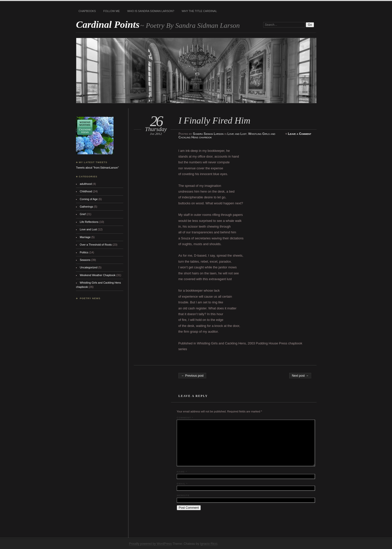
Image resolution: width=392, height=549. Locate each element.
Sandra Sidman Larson (208, 134)
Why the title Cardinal (199, 11)
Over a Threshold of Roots (96, 245)
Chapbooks (87, 11)
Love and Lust (237, 134)
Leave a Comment (300, 134)
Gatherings (86, 207)
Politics (84, 252)
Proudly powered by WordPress (150, 544)
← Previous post (192, 376)
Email (182, 484)
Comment (185, 418)
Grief (83, 214)
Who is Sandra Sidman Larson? (151, 11)
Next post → (300, 376)
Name (182, 472)
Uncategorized (89, 267)
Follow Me (111, 11)
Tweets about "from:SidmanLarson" (97, 168)
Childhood (86, 191)
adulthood (86, 184)
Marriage (85, 237)
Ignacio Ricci (209, 544)
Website (183, 495)
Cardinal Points (108, 24)
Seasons (85, 260)
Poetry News (90, 298)
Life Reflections (89, 222)
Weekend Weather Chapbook (98, 275)
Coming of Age (89, 199)
